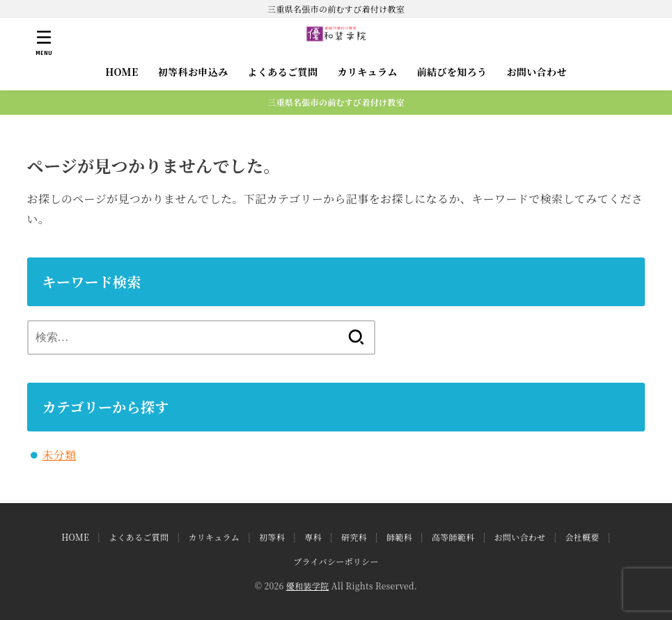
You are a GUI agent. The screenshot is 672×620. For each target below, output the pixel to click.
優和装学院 (308, 586)
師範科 (399, 537)
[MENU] (44, 43)
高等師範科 (453, 537)
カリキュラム (367, 72)
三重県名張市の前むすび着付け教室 (336, 102)
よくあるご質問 (283, 72)
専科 (313, 537)
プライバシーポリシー (336, 561)
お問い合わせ (536, 72)
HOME (122, 72)
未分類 (59, 455)
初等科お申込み (193, 72)
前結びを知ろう (452, 72)
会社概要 (582, 537)
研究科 (354, 537)
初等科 (272, 537)
